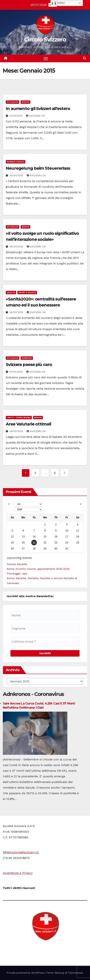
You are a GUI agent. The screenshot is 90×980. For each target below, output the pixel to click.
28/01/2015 (17, 312)
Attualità (13, 102)
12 (12, 537)
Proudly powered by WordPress (26, 973)
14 (34, 537)
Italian (58, 3)
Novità (25, 102)
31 (67, 549)
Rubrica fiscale (16, 162)
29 (45, 549)
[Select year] (28, 510)
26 (12, 549)
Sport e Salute (27, 292)
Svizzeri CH (35, 116)
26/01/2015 (17, 431)
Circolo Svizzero (45, 40)
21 (34, 543)
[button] (85, 58)
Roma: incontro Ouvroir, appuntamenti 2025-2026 (38, 569)
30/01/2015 (17, 175)
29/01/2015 (17, 247)
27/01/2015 (17, 372)
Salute (11, 292)
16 (56, 537)
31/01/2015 (16, 116)
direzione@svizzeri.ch (23, 852)
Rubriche (27, 358)
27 (23, 549)
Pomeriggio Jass (17, 574)
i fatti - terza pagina (19, 417)
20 (23, 543)
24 (67, 543)
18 (78, 537)
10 (67, 531)
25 (78, 543)
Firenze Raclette (17, 564)
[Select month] (28, 504)
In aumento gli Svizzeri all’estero (38, 109)
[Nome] (45, 615)
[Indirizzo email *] (45, 642)
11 (78, 531)
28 (34, 549)
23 (56, 543)
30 (56, 549)
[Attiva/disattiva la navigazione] (46, 59)
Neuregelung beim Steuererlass (38, 168)
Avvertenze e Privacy (18, 873)
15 (45, 537)
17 (67, 537)
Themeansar (75, 973)
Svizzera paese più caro (29, 365)
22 (45, 543)
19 (12, 543)
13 (23, 537)
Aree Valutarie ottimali (28, 424)
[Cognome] (45, 628)
